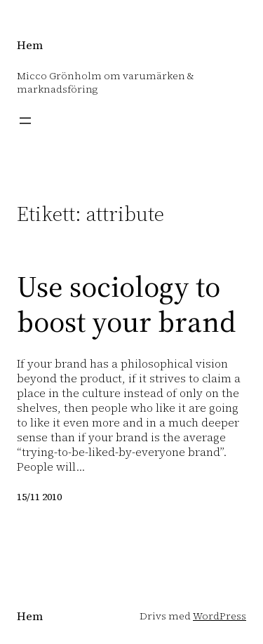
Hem (30, 45)
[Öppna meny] (25, 121)
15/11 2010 (39, 497)
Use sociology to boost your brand (126, 304)
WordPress (220, 616)
